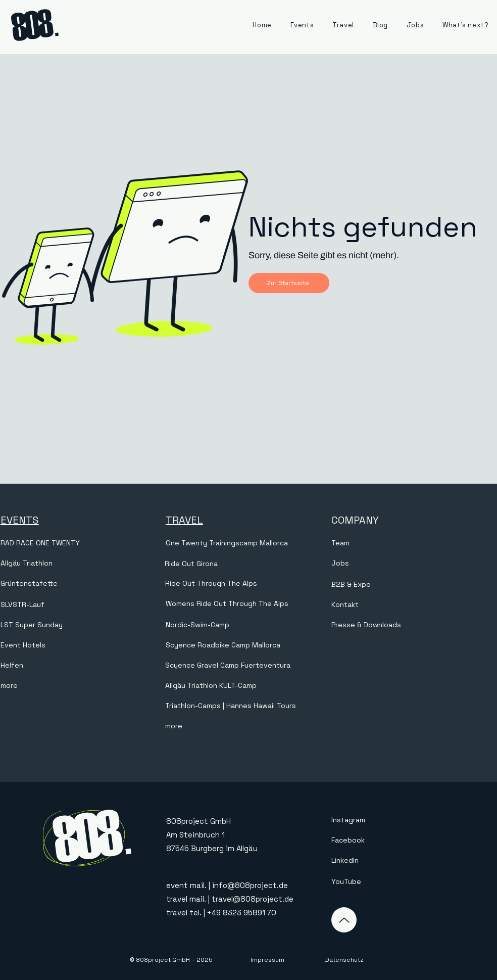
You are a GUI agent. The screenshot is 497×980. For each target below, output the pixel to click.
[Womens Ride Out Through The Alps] (247, 604)
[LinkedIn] (381, 860)
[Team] (413, 543)
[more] (82, 686)
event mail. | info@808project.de (227, 885)
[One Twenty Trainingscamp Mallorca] (247, 543)
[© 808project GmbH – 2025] (171, 960)
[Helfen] (82, 666)
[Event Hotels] (82, 645)
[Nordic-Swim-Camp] (247, 625)
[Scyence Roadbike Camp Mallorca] (247, 645)
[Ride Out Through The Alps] (212, 584)
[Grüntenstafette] (82, 584)
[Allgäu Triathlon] (82, 564)
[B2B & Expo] (413, 585)
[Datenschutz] (344, 960)
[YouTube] (381, 881)
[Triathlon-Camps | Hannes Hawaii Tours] (237, 706)
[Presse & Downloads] (413, 625)
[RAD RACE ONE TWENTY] (82, 543)
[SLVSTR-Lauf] (82, 605)
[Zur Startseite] (289, 283)
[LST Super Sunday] (82, 625)
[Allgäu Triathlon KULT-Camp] (247, 686)
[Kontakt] (413, 605)
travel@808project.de (253, 899)
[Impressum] (267, 960)
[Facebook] (381, 840)
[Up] (344, 920)
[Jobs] (413, 564)
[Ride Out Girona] (246, 564)
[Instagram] (381, 820)
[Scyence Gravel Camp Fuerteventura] (247, 666)
